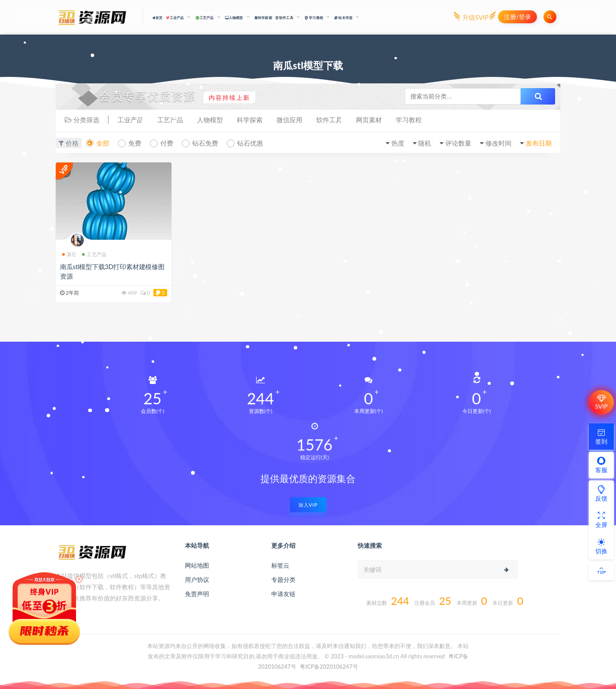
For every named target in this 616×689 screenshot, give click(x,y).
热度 (398, 143)
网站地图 (197, 565)
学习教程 (409, 120)
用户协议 (197, 579)
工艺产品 (170, 120)
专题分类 (283, 579)
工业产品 (130, 120)
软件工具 (329, 120)
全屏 (601, 520)
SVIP (601, 402)
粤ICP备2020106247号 (329, 667)
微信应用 (289, 120)
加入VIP (308, 505)
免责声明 (197, 594)
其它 (69, 254)
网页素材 (369, 120)
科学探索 (263, 18)
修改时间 (499, 143)
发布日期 (539, 143)
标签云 (280, 565)
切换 (601, 546)
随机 (425, 143)
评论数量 (458, 143)
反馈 (601, 493)
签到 (601, 436)
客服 (601, 465)
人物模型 (210, 120)
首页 (158, 18)
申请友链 (283, 594)
